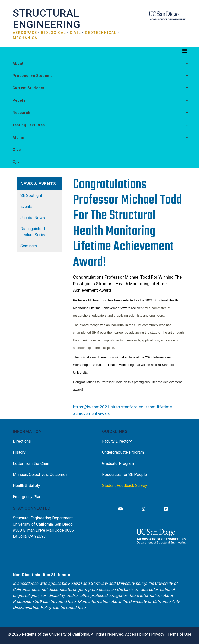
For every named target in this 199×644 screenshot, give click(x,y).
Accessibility (136, 634)
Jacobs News (33, 218)
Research (22, 113)
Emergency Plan (27, 497)
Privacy (158, 634)
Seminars (29, 246)
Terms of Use (180, 634)
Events (26, 207)
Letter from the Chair (31, 463)
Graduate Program (118, 463)
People (19, 100)
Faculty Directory (117, 441)
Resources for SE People (125, 474)
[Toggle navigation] (100, 52)
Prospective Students (33, 76)
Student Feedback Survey (125, 486)
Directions (22, 441)
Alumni (19, 137)
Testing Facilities (29, 125)
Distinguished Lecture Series (33, 232)
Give (17, 150)
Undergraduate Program (123, 452)
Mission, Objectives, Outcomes (40, 474)
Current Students (28, 88)
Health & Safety (27, 486)
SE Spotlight (31, 195)
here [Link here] (72, 602)
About (18, 63)
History (19, 452)
